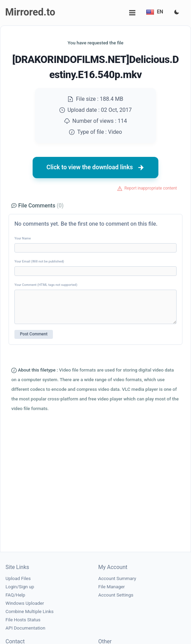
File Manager (111, 587)
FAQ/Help (15, 595)
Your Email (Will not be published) (39, 261)
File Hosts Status (23, 620)
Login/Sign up (20, 587)
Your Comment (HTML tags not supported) (46, 285)
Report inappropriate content (151, 188)
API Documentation (25, 628)
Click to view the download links (95, 168)
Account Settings (116, 595)
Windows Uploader (25, 603)
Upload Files (18, 578)
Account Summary (117, 578)
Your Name (23, 238)
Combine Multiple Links (30, 611)
